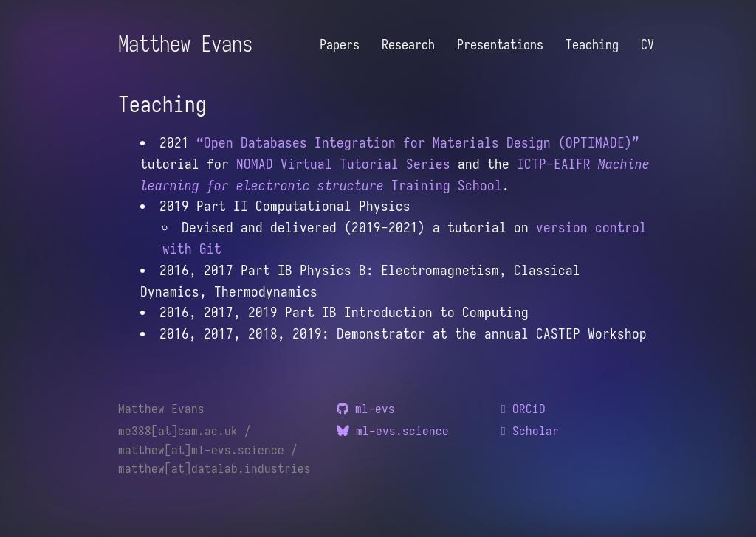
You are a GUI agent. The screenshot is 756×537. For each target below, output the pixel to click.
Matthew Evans (185, 44)
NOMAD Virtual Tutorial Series (343, 164)
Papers (340, 45)
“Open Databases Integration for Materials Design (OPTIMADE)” (418, 142)
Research (408, 45)
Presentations (500, 45)
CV (647, 45)
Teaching (592, 45)
